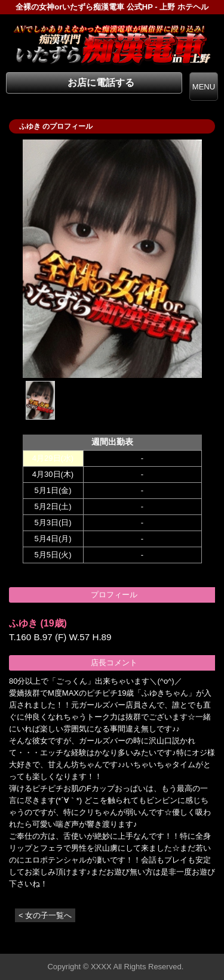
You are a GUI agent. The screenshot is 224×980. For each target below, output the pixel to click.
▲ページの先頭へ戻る (179, 943)
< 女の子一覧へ (45, 915)
